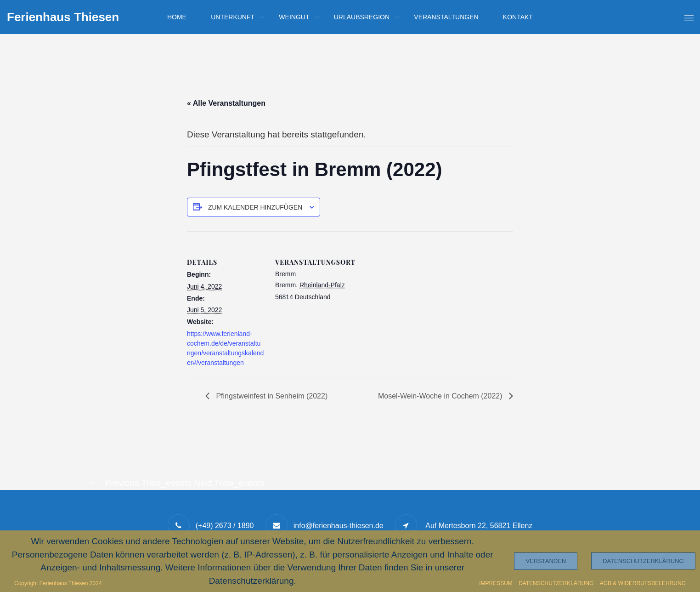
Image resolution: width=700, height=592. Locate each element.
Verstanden (546, 561)
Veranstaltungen (446, 17)
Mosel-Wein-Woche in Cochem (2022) (441, 396)
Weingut (294, 17)
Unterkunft (233, 17)
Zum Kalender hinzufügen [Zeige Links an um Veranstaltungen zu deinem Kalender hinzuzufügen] (255, 207)
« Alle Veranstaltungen (226, 103)
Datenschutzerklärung (643, 561)
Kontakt (518, 17)
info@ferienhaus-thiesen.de (339, 526)
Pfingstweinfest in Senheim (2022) (271, 396)
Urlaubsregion (362, 17)
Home (177, 17)
